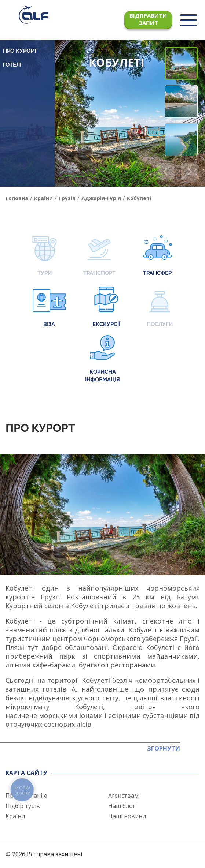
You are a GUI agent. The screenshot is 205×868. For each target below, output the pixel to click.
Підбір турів (23, 806)
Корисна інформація (102, 359)
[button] (189, 171)
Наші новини (127, 816)
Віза (49, 308)
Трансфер (158, 256)
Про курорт (20, 51)
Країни (15, 816)
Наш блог (122, 806)
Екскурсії (106, 308)
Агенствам (123, 796)
